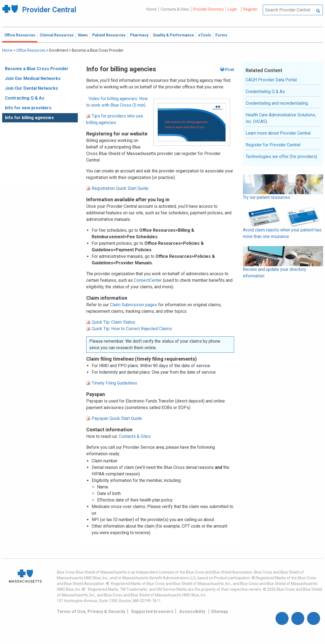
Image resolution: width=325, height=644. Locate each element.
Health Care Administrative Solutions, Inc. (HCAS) (281, 118)
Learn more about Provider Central (278, 133)
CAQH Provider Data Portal (271, 80)
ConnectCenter (148, 280)
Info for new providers (28, 108)
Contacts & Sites (175, 9)
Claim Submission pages (134, 305)
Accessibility (192, 612)
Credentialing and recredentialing (277, 103)
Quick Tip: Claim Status (113, 322)
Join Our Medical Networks (33, 78)
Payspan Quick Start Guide (117, 418)
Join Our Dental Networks (31, 88)
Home (151, 9)
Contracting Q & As (25, 98)
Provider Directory (208, 9)
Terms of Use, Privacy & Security (91, 612)
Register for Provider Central (273, 145)
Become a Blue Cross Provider (37, 69)
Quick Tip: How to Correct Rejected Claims (132, 329)
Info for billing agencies (29, 118)
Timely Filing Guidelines (114, 383)
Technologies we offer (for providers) (281, 157)
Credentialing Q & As (265, 92)
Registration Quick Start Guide (120, 188)
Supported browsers (152, 612)
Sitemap (219, 612)
